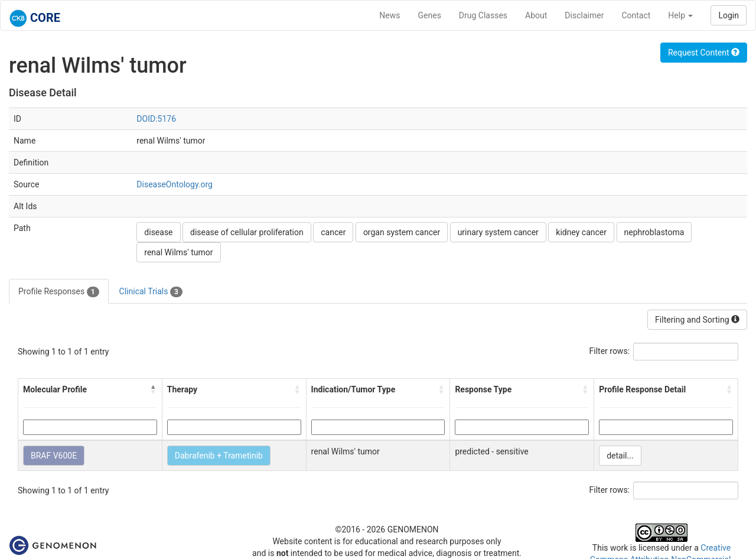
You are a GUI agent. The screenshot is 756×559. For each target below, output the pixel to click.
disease (158, 232)
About (536, 15)
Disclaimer (584, 15)
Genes (430, 15)
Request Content (704, 53)
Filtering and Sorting (697, 320)
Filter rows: (610, 351)
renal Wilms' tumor (178, 252)
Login (729, 15)
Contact (636, 15)
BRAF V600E (54, 456)
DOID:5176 (156, 119)
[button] (154, 389)
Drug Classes (483, 15)
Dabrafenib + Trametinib (219, 456)
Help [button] (680, 15)
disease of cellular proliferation (247, 232)
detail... (620, 456)
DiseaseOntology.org (175, 184)
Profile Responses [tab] (59, 292)
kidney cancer (581, 232)
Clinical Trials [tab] (151, 292)
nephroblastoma (654, 232)
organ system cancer (402, 232)
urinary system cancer (498, 232)
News (390, 15)
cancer (333, 232)
